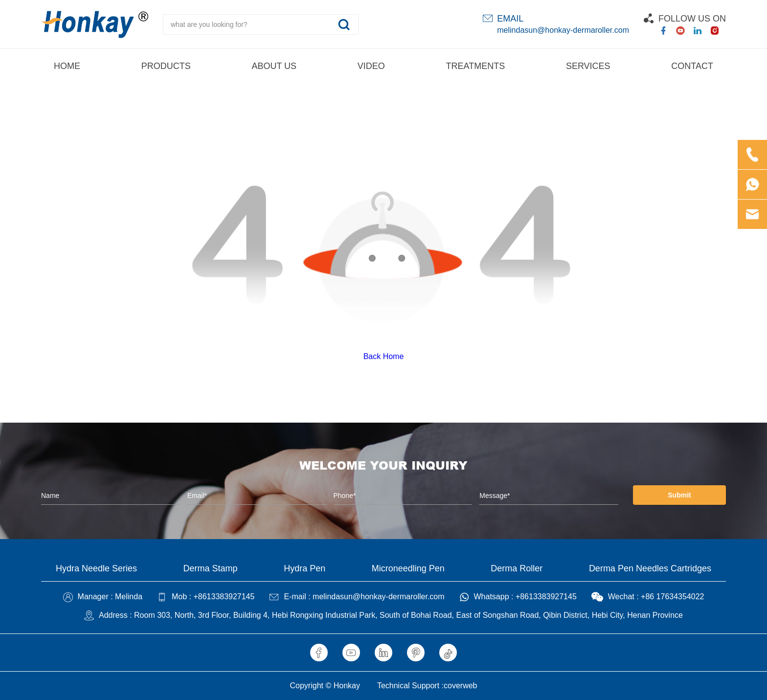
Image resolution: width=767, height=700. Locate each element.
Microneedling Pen (408, 568)
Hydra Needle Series (96, 568)
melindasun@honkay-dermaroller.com (563, 30)
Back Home (384, 356)
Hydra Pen (305, 568)
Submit (679, 495)
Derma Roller (517, 568)
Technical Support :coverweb (427, 686)
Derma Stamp (211, 568)
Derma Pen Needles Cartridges (650, 568)
